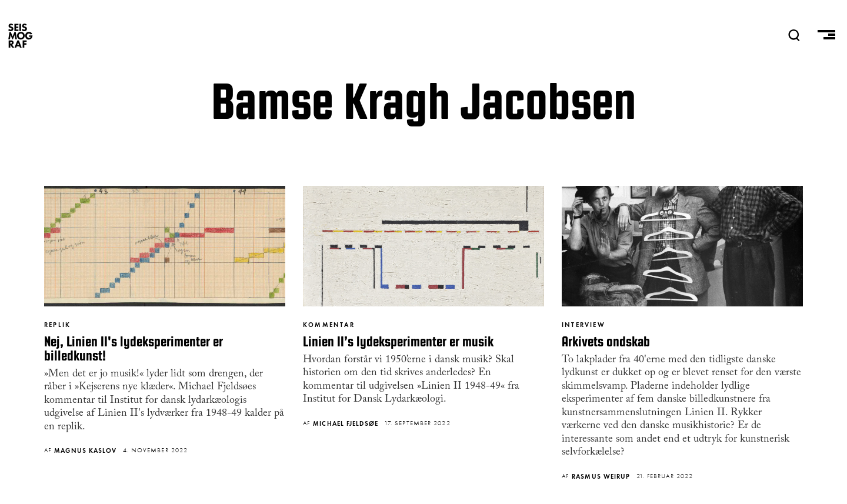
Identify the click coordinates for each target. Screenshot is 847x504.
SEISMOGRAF (21, 35)
